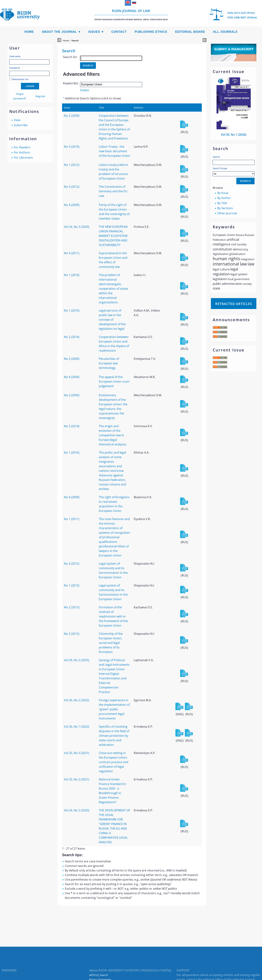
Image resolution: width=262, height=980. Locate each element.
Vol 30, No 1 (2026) (234, 135)
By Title (222, 203)
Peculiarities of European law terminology (109, 363)
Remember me (20, 79)
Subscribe (21, 125)
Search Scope (234, 171)
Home (29, 32)
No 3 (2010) (72, 147)
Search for (70, 57)
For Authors (22, 152)
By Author (224, 198)
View (17, 120)
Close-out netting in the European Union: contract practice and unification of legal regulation (114, 762)
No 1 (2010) (72, 275)
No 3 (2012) (72, 187)
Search (216, 157)
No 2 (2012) (72, 634)
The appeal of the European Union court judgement (114, 381)
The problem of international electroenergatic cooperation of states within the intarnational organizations (114, 289)
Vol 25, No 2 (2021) (77, 779)
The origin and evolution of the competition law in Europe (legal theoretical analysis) (113, 435)
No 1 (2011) (72, 519)
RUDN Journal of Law (131, 15)
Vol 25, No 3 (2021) (77, 753)
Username (15, 56)
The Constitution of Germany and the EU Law (113, 191)
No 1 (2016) (72, 452)
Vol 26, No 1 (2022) (77, 727)
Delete (85, 90)
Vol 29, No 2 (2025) (77, 660)
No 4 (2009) (72, 205)
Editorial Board (190, 32)
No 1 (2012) (72, 165)
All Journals (225, 32)
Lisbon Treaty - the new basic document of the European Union (114, 151)
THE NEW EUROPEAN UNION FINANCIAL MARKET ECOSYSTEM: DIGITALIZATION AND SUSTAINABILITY (113, 236)
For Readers (22, 147)
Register (40, 96)
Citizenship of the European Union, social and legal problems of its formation (111, 643)
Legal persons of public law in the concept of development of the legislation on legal (112, 320)
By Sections (225, 208)
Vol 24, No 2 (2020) (77, 810)
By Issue (223, 193)
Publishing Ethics (151, 32)
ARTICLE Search (99, 975)
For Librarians (23, 158)
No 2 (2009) (72, 116)
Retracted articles (234, 304)
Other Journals (227, 213)
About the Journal (59, 32)
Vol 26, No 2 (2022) (77, 700)
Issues (94, 32)
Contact (119, 32)
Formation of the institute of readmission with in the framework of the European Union (113, 616)
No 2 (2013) (72, 607)
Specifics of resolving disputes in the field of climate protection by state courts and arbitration (114, 736)
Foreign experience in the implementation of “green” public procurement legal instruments (114, 709)
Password (15, 68)
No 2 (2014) (72, 337)
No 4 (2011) (72, 253)
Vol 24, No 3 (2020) (77, 227)
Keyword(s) (71, 83)
